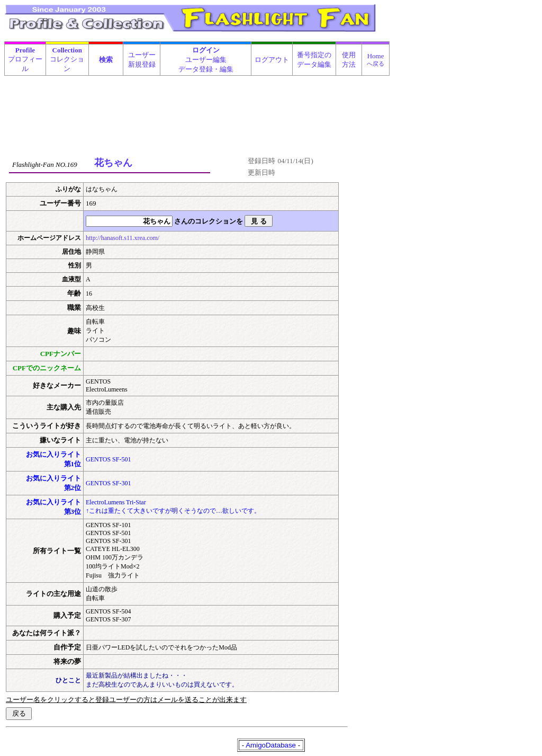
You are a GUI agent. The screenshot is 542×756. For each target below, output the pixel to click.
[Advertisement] (197, 103)
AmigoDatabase (271, 745)
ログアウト (272, 60)
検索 (106, 60)
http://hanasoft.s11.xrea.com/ (123, 238)
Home (376, 59)
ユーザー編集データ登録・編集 (206, 60)
